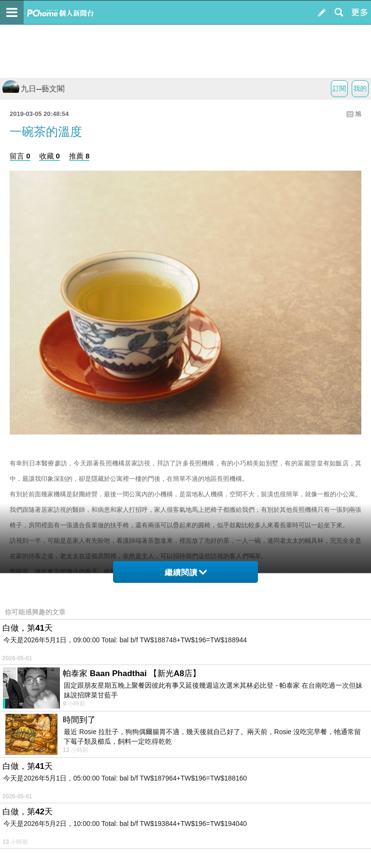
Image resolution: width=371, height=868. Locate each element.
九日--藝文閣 (34, 89)
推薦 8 (79, 156)
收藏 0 (50, 156)
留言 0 (20, 156)
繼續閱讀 (186, 572)
